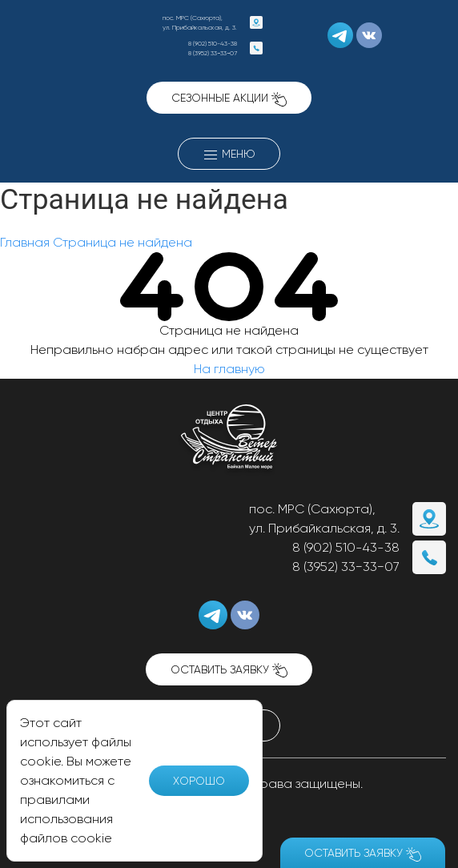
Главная (25, 242)
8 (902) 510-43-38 (213, 43)
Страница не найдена (123, 242)
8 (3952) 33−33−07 (213, 53)
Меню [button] (229, 155)
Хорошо (199, 781)
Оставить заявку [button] (229, 671)
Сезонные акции (229, 99)
